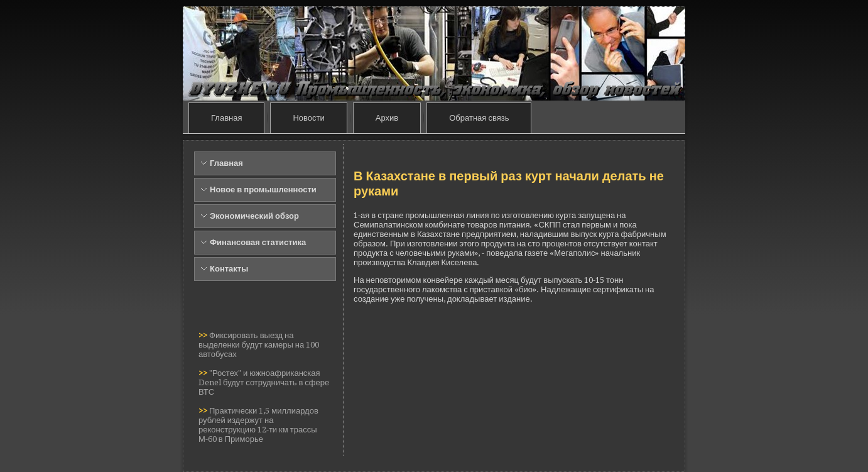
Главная (226, 118)
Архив (387, 118)
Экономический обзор (254, 216)
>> (204, 335)
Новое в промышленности (263, 189)
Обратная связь (479, 118)
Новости (308, 118)
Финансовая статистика (258, 242)
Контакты (229, 269)
